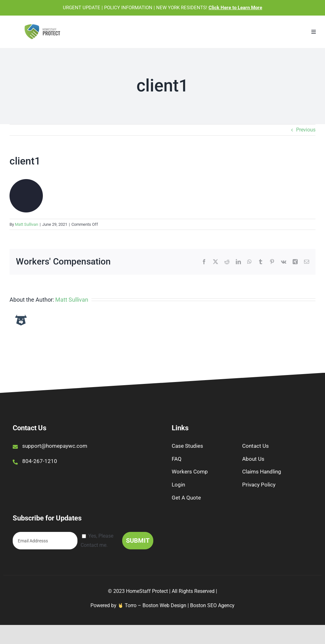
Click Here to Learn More (235, 8)
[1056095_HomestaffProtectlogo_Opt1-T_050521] (43, 26)
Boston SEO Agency (212, 605)
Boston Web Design (164, 605)
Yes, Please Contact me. (97, 540)
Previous (306, 130)
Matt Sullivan (27, 224)
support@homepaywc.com (55, 446)
